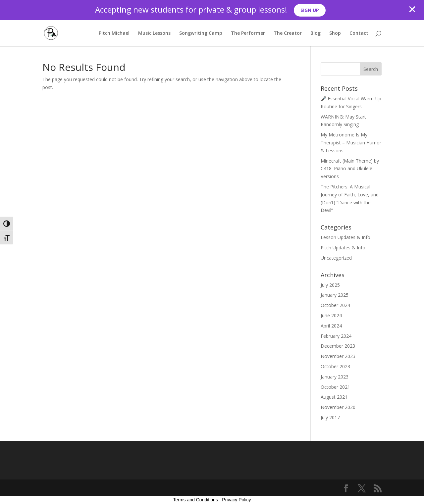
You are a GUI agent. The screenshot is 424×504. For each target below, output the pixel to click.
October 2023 (335, 366)
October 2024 (335, 305)
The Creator (288, 33)
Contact (359, 33)
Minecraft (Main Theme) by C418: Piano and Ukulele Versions (350, 169)
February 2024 (336, 336)
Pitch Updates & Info (343, 248)
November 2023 (338, 356)
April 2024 (331, 326)
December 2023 (338, 346)
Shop (335, 33)
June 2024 (331, 315)
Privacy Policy (236, 500)
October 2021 (335, 387)
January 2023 (335, 377)
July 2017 (330, 417)
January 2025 (335, 295)
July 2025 (330, 285)
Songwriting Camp (201, 33)
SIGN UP (310, 10)
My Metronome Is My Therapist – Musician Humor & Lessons (351, 143)
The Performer (248, 33)
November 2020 (338, 407)
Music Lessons (154, 33)
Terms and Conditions (196, 500)
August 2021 (334, 397)
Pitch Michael (114, 33)
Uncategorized (336, 258)
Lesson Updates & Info (345, 237)
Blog (316, 33)
